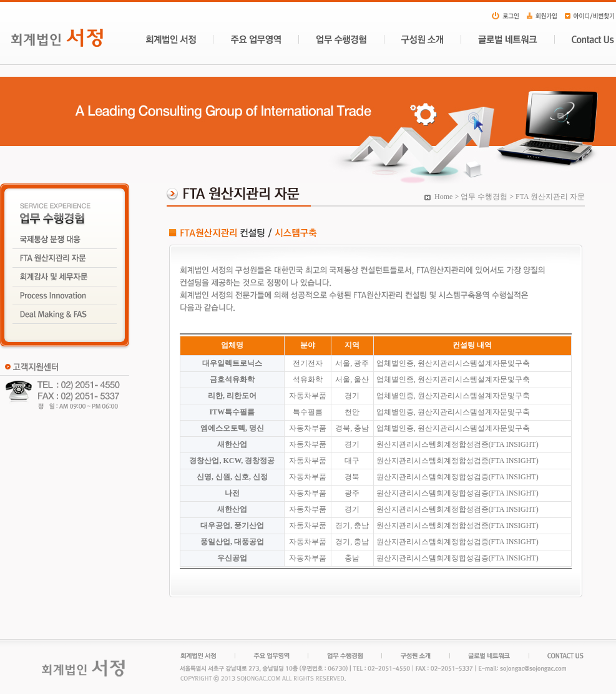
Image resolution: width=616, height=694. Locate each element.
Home (443, 197)
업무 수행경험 (484, 197)
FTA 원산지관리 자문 (550, 197)
